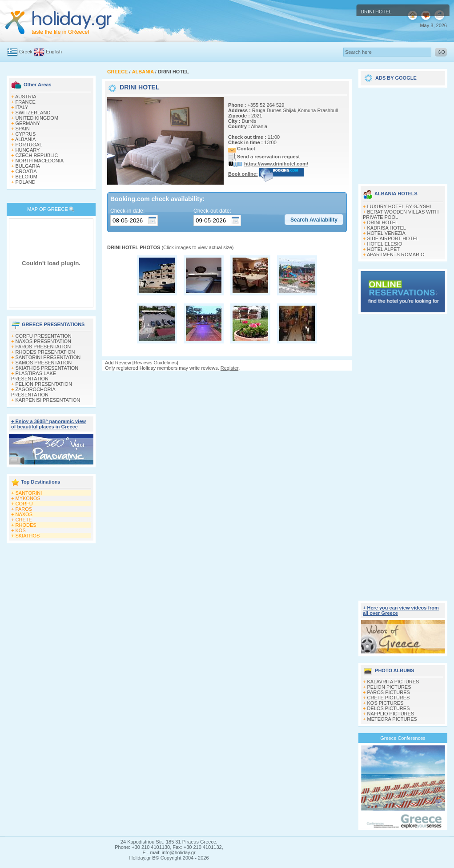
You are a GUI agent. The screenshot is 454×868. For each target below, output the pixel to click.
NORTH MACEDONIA (40, 161)
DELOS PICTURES (389, 708)
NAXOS (24, 514)
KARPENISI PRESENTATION (48, 400)
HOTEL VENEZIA (386, 233)
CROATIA (26, 171)
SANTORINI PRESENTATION (48, 357)
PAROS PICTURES (389, 692)
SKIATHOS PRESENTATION (47, 368)
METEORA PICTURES (392, 719)
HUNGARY (28, 150)
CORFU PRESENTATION (44, 336)
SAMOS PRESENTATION (44, 363)
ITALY (22, 107)
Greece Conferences (403, 738)
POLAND (26, 182)
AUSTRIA (26, 97)
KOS (21, 530)
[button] (314, 220)
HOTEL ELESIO (385, 244)
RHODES (26, 525)
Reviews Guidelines (155, 363)
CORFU (24, 504)
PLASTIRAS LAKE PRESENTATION (34, 376)
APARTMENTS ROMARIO (396, 254)
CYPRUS (26, 134)
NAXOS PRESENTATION (44, 341)
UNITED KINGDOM (37, 118)
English (54, 52)
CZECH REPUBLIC (37, 155)
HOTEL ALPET (384, 249)
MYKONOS (28, 498)
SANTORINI (29, 493)
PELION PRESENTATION (44, 384)
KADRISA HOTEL (387, 228)
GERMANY (28, 123)
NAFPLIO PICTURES (391, 714)
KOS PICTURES (386, 703)
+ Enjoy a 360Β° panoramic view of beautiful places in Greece (48, 424)
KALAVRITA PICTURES (393, 682)
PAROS (24, 509)
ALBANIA (25, 139)
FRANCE (26, 102)
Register (229, 368)
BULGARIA (28, 166)
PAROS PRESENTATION (43, 347)
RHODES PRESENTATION (45, 352)
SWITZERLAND (33, 113)
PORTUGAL (29, 145)
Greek (26, 52)
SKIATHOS (28, 536)
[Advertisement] (403, 133)
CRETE (24, 520)
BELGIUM (27, 177)
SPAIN (23, 129)
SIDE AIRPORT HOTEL (393, 238)
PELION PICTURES (389, 687)
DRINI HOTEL (383, 222)
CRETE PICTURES (389, 698)
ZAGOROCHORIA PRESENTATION (33, 392)
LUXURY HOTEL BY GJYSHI (399, 206)
